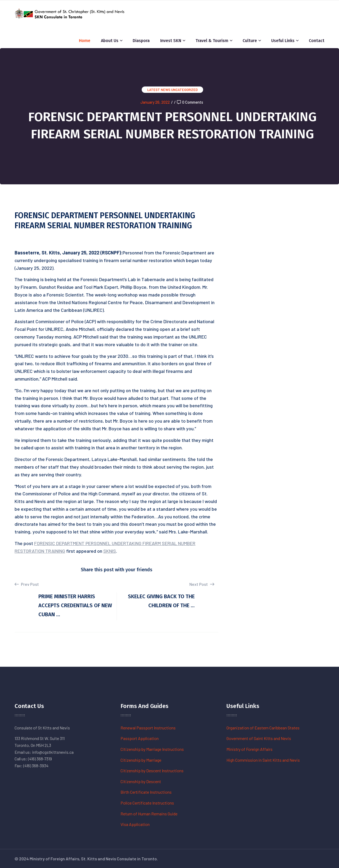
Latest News (159, 90)
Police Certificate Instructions (147, 803)
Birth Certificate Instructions (146, 792)
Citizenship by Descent (141, 781)
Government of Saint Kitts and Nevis (259, 738)
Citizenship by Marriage (141, 760)
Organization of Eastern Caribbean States (263, 728)
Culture (250, 41)
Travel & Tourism (212, 41)
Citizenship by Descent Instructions (152, 771)
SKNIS (110, 551)
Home (85, 41)
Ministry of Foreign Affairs (249, 749)
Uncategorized (184, 90)
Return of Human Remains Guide (149, 814)
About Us (110, 41)
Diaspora (141, 41)
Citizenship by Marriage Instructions (152, 749)
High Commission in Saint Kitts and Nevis (263, 760)
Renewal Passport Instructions (148, 728)
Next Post (202, 584)
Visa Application (135, 824)
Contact (317, 41)
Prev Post (27, 584)
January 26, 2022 (155, 102)
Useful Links (283, 41)
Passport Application (140, 738)
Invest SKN (171, 41)
